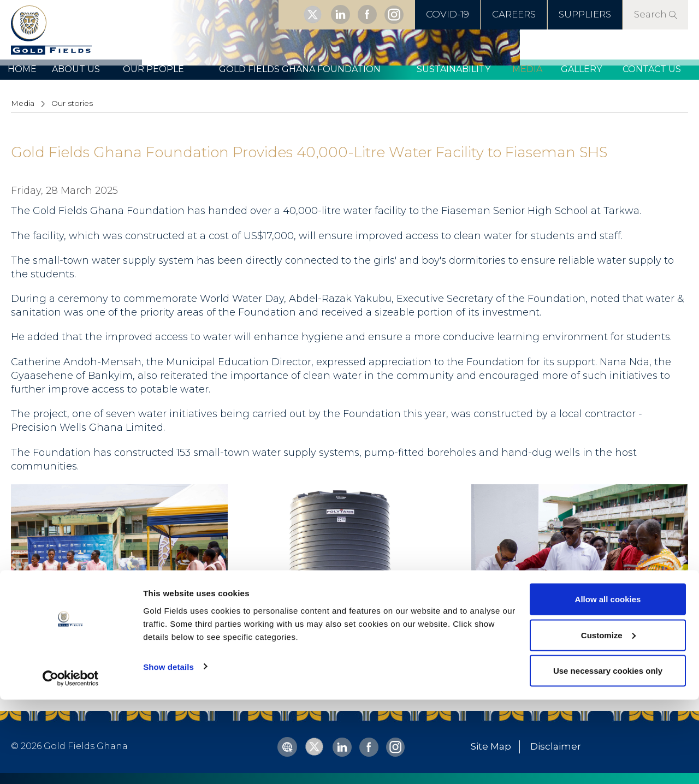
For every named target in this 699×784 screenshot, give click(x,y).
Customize (608, 719)
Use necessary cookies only (608, 755)
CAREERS (514, 14)
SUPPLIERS (585, 14)
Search (656, 14)
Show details (168, 750)
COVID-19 (448, 14)
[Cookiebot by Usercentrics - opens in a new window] (71, 763)
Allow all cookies (608, 683)
